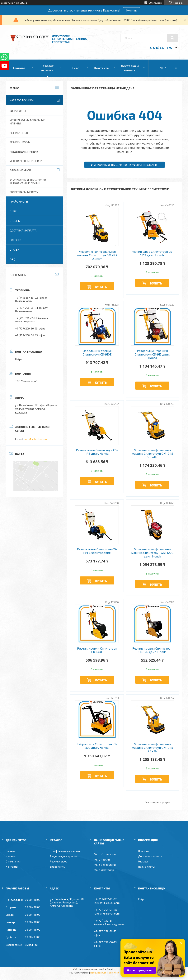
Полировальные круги (24, 192)
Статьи (14, 250)
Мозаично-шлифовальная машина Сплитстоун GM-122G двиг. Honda (152, 553)
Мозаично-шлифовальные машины (27, 122)
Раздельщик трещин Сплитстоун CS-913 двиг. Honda (152, 354)
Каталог (11, 856)
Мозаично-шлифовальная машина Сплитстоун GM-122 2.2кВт (97, 255)
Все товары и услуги (157, 802)
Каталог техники (47, 68)
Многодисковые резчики (26, 161)
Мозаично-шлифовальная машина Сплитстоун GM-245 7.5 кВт (152, 748)
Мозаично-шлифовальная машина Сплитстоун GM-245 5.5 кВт (152, 454)
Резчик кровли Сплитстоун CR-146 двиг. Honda (152, 650)
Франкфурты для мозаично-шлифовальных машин (125, 165)
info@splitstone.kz (36, 439)
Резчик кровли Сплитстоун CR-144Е (97, 650)
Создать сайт (8, 3)
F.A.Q (12, 259)
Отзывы (15, 221)
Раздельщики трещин (24, 152)
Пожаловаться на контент (105, 973)
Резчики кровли (20, 142)
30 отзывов (155, 3)
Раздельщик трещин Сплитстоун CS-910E (97, 352)
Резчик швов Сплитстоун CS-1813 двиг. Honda (152, 253)
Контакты (102, 68)
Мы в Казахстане (105, 854)
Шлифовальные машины (66, 851)
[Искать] (172, 38)
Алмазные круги (20, 170)
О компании (13, 861)
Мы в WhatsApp (104, 870)
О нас (75, 68)
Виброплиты (18, 111)
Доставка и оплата (130, 68)
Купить (132, 10)
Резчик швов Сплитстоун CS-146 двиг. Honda (97, 452)
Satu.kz (111, 969)
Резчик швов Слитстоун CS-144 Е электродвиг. (97, 551)
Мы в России (102, 859)
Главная (19, 68)
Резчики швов (19, 133)
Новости (15, 240)
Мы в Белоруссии (105, 865)
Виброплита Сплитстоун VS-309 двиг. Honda (97, 746)
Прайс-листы (19, 201)
